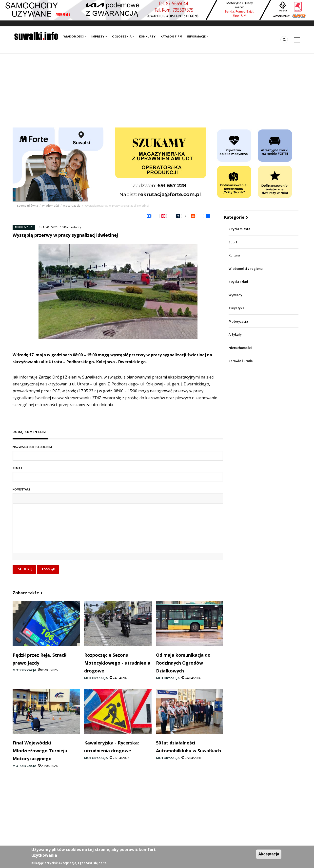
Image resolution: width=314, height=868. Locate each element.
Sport (233, 242)
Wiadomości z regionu (246, 269)
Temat (18, 468)
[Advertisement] (157, 90)
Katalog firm (171, 36)
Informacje (197, 36)
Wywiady (235, 295)
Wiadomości (75, 36)
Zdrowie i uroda (241, 361)
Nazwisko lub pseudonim (32, 447)
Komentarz (22, 489)
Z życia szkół (238, 282)
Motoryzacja (72, 206)
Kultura (234, 255)
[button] (18, 498)
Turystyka (236, 308)
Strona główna (28, 206)
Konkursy (147, 36)
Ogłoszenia (123, 36)
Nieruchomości (240, 348)
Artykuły (235, 335)
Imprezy (99, 36)
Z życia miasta (239, 229)
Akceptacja (269, 854)
